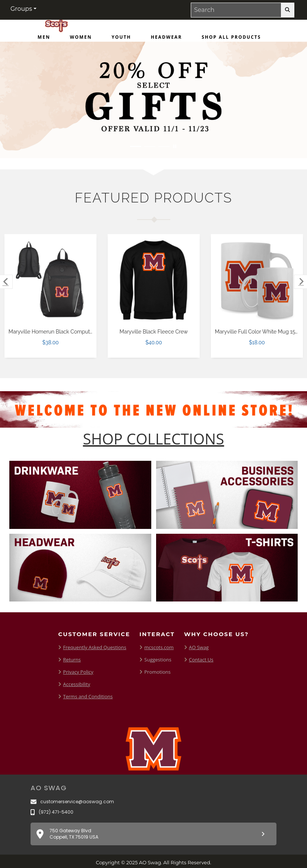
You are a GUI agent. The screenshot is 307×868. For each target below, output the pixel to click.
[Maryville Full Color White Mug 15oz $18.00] (257, 280)
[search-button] (287, 10)
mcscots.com (159, 647)
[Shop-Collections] (154, 439)
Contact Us (201, 660)
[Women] (81, 39)
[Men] (44, 39)
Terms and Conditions (88, 696)
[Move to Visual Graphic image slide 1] (136, 146)
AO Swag (199, 647)
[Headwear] (167, 39)
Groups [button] (21, 9)
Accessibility (77, 684)
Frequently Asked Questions (95, 647)
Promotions (157, 672)
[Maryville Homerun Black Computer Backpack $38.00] (51, 280)
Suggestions (158, 660)
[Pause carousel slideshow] (175, 146)
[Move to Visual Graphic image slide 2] (150, 146)
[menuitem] (44, 39)
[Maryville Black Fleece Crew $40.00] (154, 280)
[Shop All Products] (231, 39)
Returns (72, 660)
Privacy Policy (78, 672)
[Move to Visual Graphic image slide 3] (164, 146)
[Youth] (121, 39)
